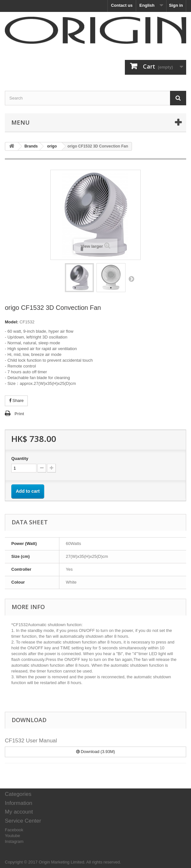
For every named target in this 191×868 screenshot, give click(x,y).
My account (19, 812)
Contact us (122, 5)
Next (131, 279)
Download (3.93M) (96, 752)
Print (19, 414)
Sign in (176, 5)
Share (16, 401)
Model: (12, 322)
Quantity (20, 458)
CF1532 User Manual (31, 741)
